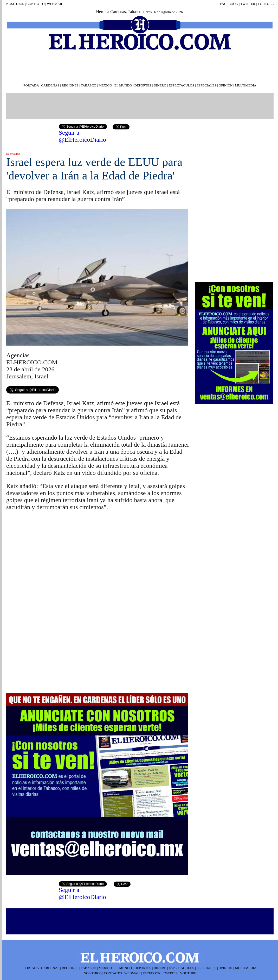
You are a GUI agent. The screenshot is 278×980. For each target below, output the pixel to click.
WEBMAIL (55, 4)
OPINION (226, 85)
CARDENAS (50, 85)
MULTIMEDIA (246, 85)
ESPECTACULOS (182, 85)
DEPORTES (143, 85)
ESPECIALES (206, 85)
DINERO (160, 85)
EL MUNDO (123, 85)
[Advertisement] (45, 644)
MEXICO (105, 85)
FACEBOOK (229, 4)
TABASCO (89, 85)
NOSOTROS (15, 4)
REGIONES (70, 85)
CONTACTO (35, 4)
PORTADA (31, 85)
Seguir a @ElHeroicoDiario (82, 136)
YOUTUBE (266, 4)
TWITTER (248, 4)
